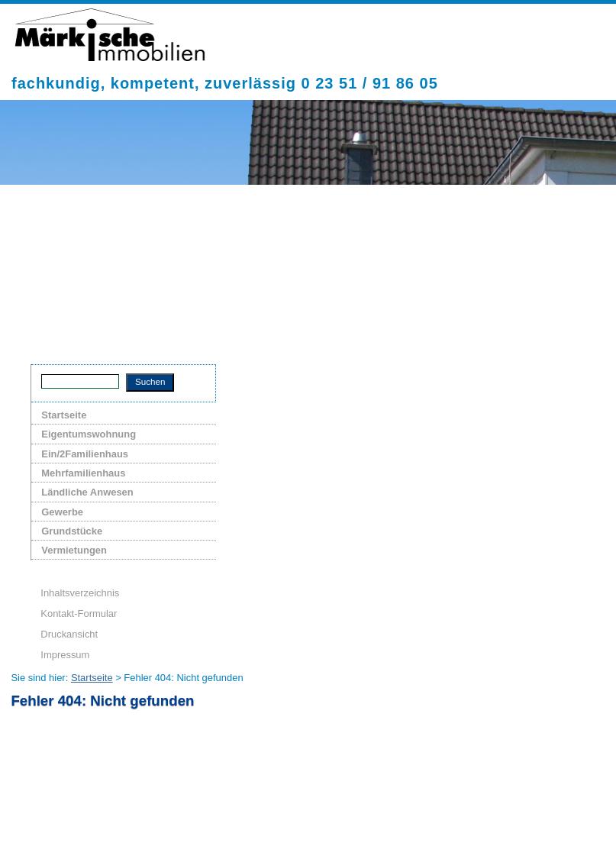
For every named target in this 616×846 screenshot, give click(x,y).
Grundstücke (72, 531)
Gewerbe (62, 512)
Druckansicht (69, 634)
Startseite (64, 415)
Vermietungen (74, 550)
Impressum (65, 655)
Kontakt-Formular (79, 614)
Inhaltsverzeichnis (80, 593)
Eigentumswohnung (89, 434)
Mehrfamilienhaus (83, 473)
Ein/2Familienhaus (85, 454)
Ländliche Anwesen (87, 492)
